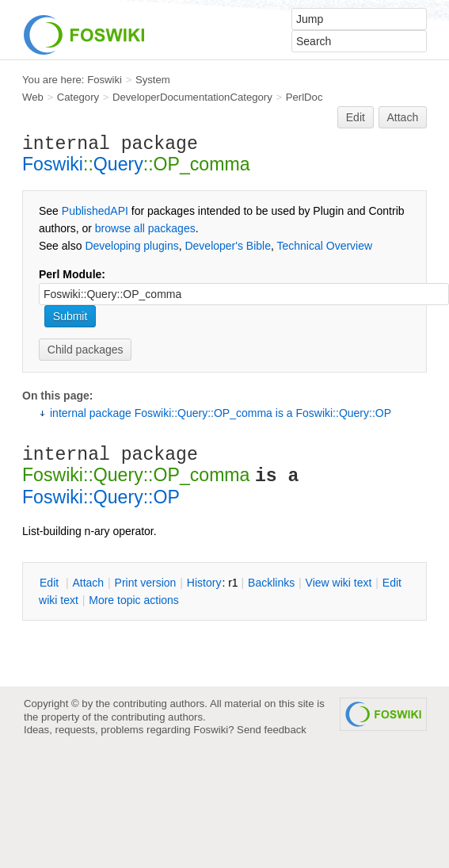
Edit (356, 117)
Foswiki (105, 80)
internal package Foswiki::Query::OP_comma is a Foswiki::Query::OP (221, 413)
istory (204, 583)
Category (78, 97)
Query (118, 164)
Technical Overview (325, 246)
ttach (88, 583)
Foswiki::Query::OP (101, 497)
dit (51, 583)
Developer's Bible (228, 246)
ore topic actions (134, 600)
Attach (403, 117)
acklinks (271, 583)
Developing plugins (131, 246)
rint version (146, 583)
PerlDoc (304, 97)
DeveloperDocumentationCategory (192, 97)
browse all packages (145, 228)
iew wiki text (339, 583)
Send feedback (272, 730)
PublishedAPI (95, 211)
